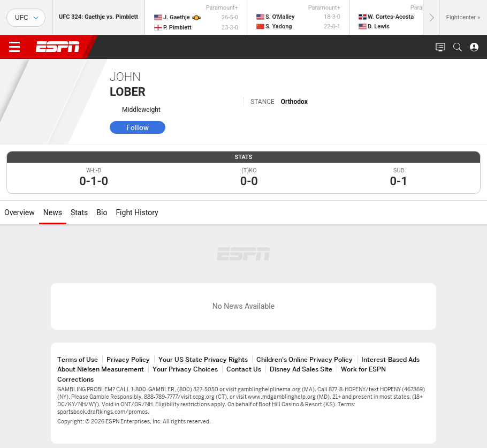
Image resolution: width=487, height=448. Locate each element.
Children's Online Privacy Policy (305, 359)
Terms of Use (78, 359)
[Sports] (26, 18)
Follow (138, 127)
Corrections (75, 379)
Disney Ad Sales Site (301, 369)
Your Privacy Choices (185, 369)
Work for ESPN (363, 369)
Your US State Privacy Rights (203, 359)
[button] (458, 47)
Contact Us (244, 369)
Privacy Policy (128, 359)
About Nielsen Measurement (101, 369)
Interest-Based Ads (390, 359)
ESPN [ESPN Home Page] (58, 47)
